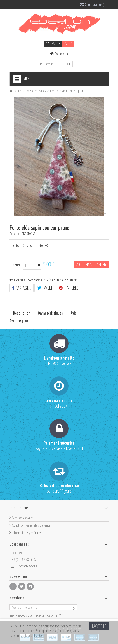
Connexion (59, 54)
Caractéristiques (50, 313)
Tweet (45, 288)
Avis (74, 313)
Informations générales (27, 533)
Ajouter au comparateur (29, 280)
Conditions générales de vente (31, 525)
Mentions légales (23, 518)
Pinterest (69, 288)
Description (22, 313)
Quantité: (15, 265)
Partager (22, 288)
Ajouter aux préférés (65, 280)
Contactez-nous (27, 566)
